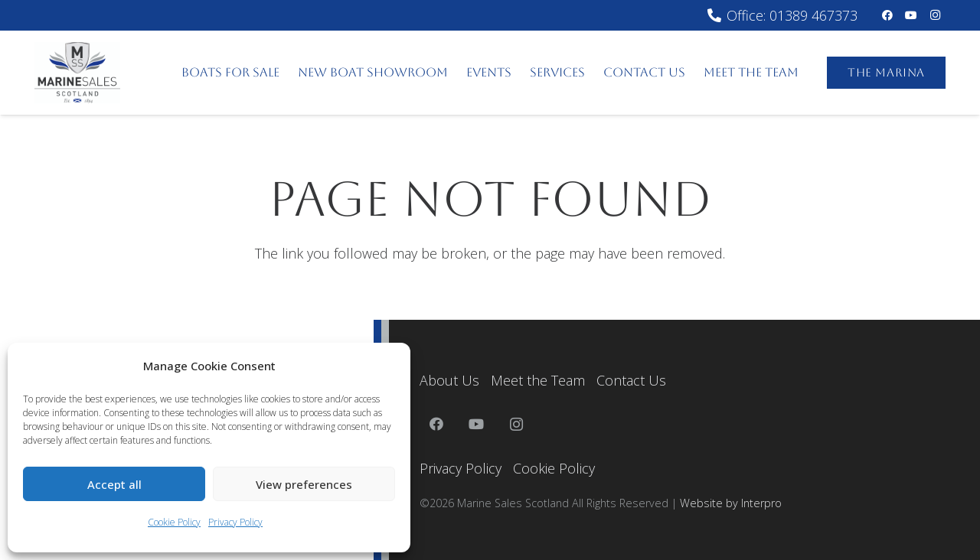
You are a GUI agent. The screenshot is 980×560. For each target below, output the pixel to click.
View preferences (304, 484)
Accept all (114, 484)
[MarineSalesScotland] (77, 73)
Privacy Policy (235, 522)
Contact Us (631, 380)
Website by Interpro (731, 503)
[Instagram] (935, 15)
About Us (449, 380)
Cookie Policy (174, 522)
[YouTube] (911, 15)
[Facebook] (887, 15)
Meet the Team (538, 380)
